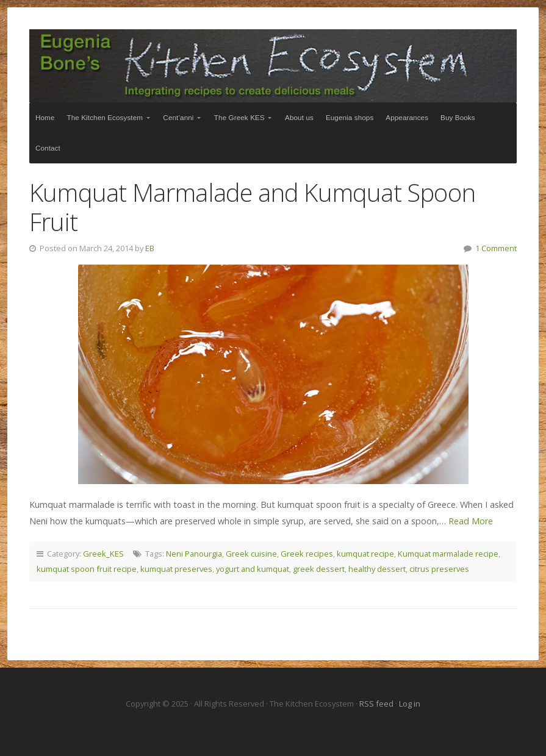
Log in (410, 704)
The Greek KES (239, 117)
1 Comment (496, 248)
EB (150, 248)
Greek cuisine (251, 554)
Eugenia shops (350, 117)
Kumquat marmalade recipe (448, 554)
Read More (471, 521)
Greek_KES (103, 554)
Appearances (407, 117)
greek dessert (319, 569)
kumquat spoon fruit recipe (87, 569)
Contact (48, 148)
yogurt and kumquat (253, 569)
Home (45, 117)
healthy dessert (377, 569)
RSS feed (377, 704)
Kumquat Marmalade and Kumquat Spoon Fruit (252, 207)
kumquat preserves (176, 569)
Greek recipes (307, 554)
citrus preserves (439, 569)
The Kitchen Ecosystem (273, 66)
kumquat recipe (365, 554)
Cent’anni (178, 117)
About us (299, 117)
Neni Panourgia (194, 554)
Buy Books (458, 117)
